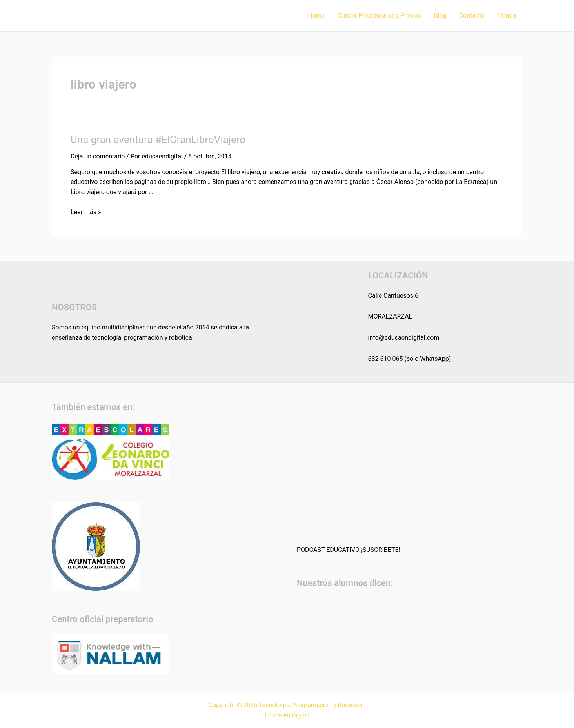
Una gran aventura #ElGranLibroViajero (158, 140)
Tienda (507, 15)
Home (316, 15)
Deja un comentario (98, 156)
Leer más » (86, 212)
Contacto (472, 15)
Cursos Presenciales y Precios (379, 15)
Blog (440, 15)
